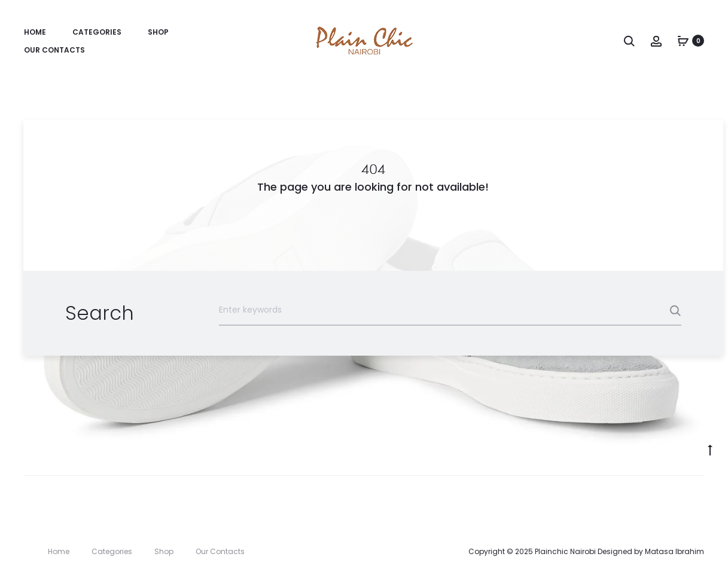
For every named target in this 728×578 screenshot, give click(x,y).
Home (35, 32)
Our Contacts (54, 50)
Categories (97, 32)
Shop (158, 32)
